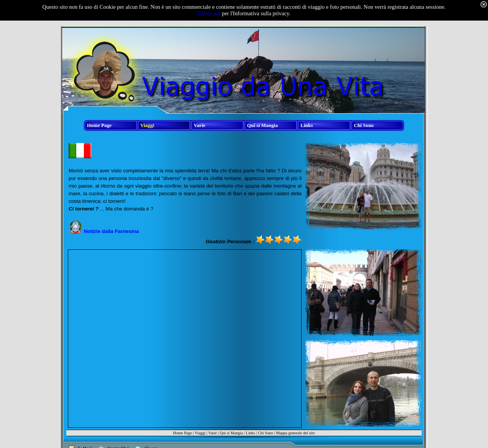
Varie (212, 433)
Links (250, 433)
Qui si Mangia (231, 433)
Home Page (182, 433)
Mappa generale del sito (295, 433)
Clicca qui (209, 13)
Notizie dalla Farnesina (111, 231)
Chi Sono (265, 433)
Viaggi (200, 433)
